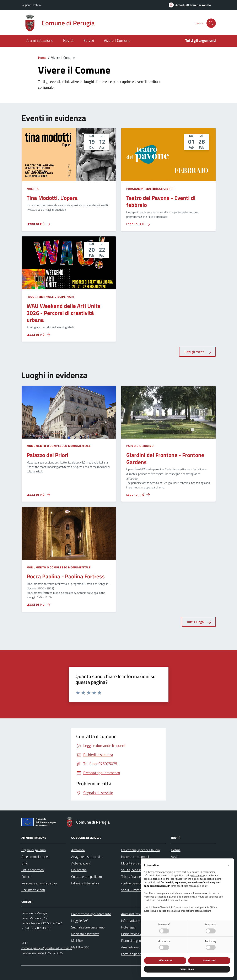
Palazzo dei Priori (47, 455)
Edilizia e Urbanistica (85, 883)
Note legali (129, 927)
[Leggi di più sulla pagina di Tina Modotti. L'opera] (38, 224)
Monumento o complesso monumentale (59, 446)
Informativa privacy (134, 921)
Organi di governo (34, 850)
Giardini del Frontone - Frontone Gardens (165, 459)
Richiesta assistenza (85, 934)
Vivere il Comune (117, 40)
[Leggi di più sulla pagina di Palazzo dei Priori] (38, 495)
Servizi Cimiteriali (133, 890)
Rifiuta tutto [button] (165, 960)
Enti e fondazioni (33, 870)
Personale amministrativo (39, 883)
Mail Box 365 (80, 947)
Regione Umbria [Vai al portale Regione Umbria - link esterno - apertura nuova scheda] (31, 5)
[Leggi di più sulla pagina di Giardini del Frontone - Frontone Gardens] (138, 495)
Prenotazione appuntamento (91, 914)
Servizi (89, 40)
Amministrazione (40, 40)
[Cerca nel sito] (211, 23)
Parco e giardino (140, 446)
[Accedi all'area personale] (190, 5)
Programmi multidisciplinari (150, 189)
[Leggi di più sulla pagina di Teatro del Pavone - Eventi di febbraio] (138, 224)
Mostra (33, 189)
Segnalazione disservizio (88, 927)
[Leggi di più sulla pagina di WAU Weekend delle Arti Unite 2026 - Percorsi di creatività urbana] (38, 335)
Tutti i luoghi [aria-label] (199, 622)
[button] (228, 865)
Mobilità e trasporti (134, 863)
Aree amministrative (35, 857)
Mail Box (77, 941)
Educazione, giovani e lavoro (140, 850)
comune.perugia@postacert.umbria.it (47, 948)
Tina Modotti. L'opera (52, 198)
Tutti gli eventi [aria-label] (197, 352)
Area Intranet (130, 947)
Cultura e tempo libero (87, 877)
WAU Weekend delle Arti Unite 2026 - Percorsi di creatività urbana (64, 313)
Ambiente (78, 850)
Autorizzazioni (81, 863)
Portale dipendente (134, 954)
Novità (68, 40)
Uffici (25, 863)
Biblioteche (79, 870)
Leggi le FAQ (80, 921)
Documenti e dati (33, 890)
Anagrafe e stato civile (87, 857)
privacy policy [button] (198, 876)
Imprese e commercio (136, 857)
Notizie (176, 850)
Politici (26, 877)
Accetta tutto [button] (209, 960)
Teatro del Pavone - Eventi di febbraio (161, 201)
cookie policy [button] (201, 886)
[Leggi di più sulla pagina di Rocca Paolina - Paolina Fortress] (38, 605)
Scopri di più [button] (187, 969)
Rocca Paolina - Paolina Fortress (66, 576)
